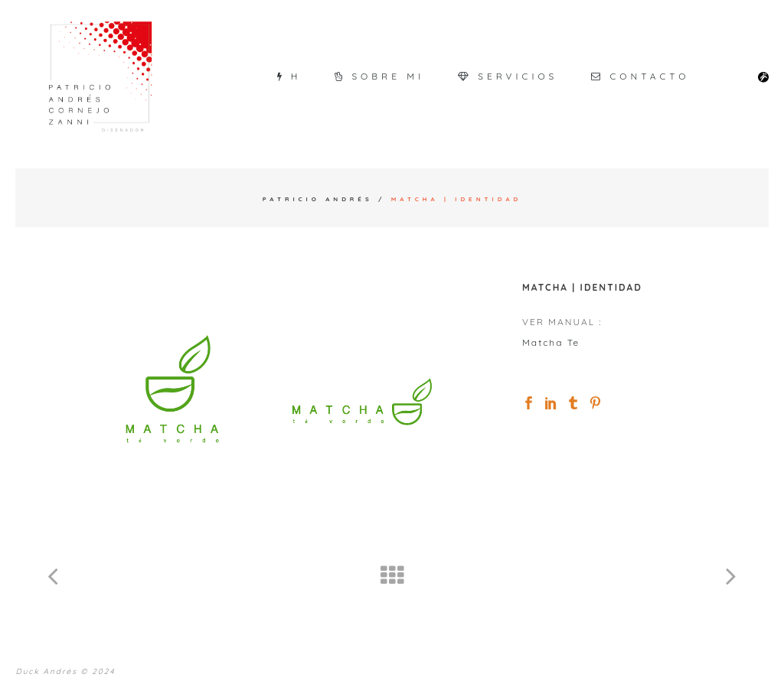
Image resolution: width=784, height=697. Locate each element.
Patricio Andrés (318, 199)
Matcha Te (551, 342)
